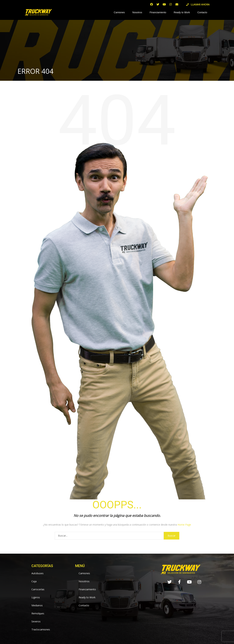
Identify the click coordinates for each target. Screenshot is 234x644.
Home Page (184, 525)
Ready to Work (182, 12)
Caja (34, 581)
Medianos (37, 605)
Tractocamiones (41, 629)
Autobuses (37, 573)
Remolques (38, 613)
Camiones (119, 12)
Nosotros (137, 12)
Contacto (202, 12)
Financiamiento (158, 12)
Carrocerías (38, 589)
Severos (36, 621)
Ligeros (36, 597)
